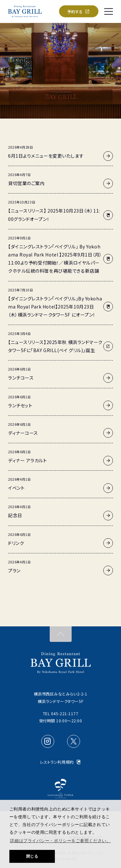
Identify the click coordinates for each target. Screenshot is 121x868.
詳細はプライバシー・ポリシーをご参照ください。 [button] (60, 841)
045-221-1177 (65, 713)
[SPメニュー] (109, 11)
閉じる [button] (32, 856)
